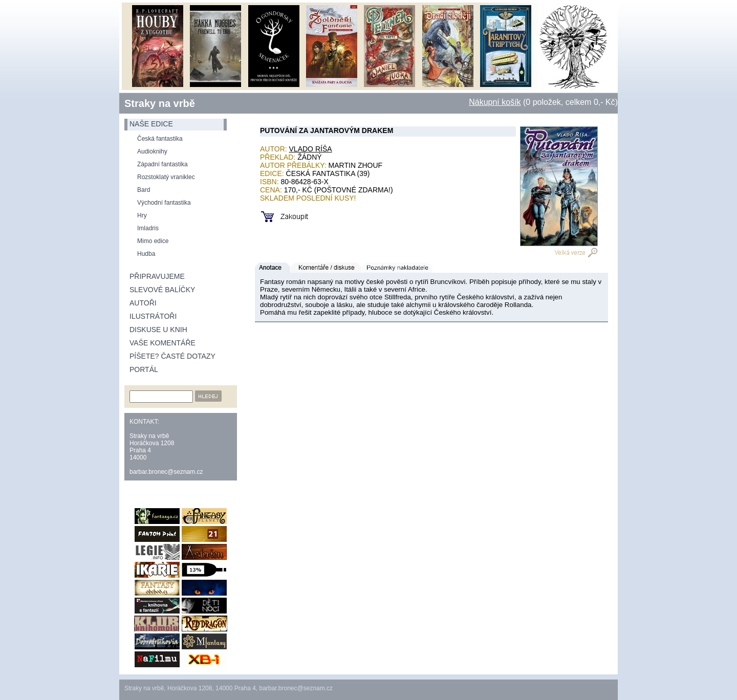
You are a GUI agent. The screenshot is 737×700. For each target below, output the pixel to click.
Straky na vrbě (160, 103)
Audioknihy (152, 151)
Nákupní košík (495, 102)
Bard (144, 190)
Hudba (146, 254)
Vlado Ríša (311, 149)
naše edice (151, 124)
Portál (144, 369)
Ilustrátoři (153, 316)
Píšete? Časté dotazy (172, 356)
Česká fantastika (160, 139)
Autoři (143, 303)
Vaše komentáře (162, 343)
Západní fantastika (162, 164)
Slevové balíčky (162, 290)
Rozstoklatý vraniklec (166, 177)
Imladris (148, 228)
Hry (142, 215)
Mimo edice (153, 241)
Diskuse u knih (158, 330)
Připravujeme (157, 276)
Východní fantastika (164, 203)
